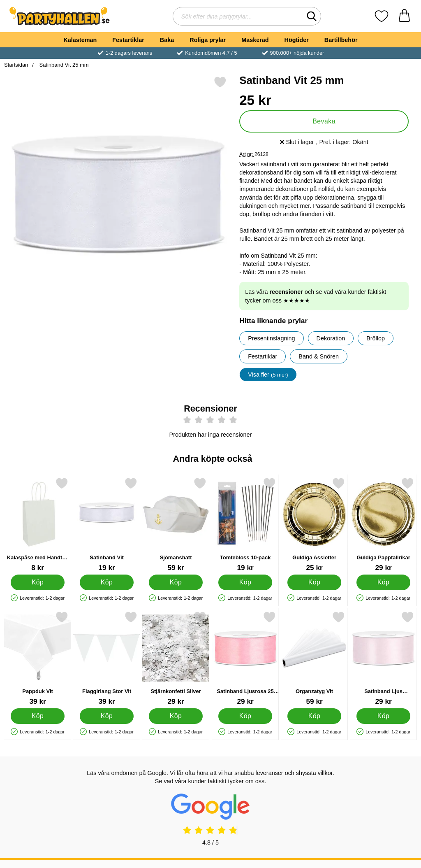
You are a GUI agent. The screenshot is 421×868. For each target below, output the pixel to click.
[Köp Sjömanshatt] (176, 582)
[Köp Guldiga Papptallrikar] (383, 582)
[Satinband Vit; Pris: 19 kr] (107, 525)
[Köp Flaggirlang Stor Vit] (107, 716)
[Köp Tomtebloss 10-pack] (245, 582)
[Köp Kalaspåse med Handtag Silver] (38, 582)
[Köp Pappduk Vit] (38, 716)
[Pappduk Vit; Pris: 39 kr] (38, 658)
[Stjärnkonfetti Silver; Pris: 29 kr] (176, 658)
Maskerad (255, 40)
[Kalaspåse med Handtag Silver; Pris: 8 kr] (38, 525)
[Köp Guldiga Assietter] (314, 582)
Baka (167, 40)
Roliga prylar (208, 40)
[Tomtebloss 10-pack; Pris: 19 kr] (245, 525)
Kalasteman (80, 40)
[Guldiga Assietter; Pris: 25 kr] (314, 525)
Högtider (297, 40)
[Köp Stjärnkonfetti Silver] (176, 716)
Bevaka (324, 121)
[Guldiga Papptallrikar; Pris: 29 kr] (383, 525)
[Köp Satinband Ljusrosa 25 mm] (245, 716)
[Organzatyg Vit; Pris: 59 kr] (314, 658)
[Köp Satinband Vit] (107, 582)
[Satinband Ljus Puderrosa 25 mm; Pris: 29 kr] (383, 658)
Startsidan (16, 65)
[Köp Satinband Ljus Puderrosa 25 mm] (383, 716)
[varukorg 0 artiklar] (404, 16)
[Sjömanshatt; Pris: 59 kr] (176, 525)
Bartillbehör (341, 40)
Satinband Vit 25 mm (63, 65)
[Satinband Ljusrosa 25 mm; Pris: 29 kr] (245, 658)
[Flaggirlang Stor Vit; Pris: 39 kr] (107, 658)
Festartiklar (128, 40)
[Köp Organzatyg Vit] (314, 716)
